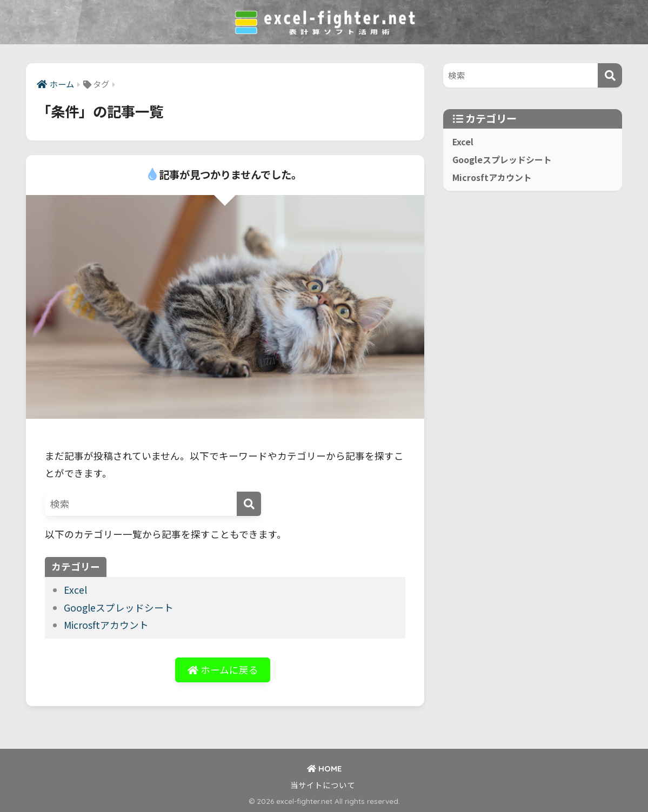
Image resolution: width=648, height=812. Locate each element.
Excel (75, 590)
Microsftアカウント (106, 625)
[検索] (249, 504)
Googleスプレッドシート (119, 608)
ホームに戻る (223, 670)
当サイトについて (323, 785)
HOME (324, 769)
